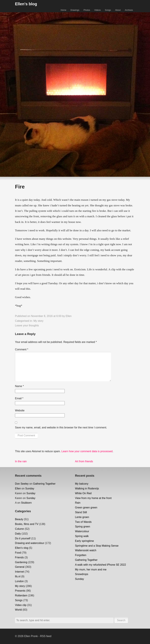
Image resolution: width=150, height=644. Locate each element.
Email (19, 398)
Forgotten (81, 555)
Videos (98, 10)
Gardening (21, 562)
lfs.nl (18, 576)
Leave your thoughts (27, 325)
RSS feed (46, 636)
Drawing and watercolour (30, 543)
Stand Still (81, 512)
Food (18, 553)
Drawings (75, 10)
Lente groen (82, 517)
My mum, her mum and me (91, 570)
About (118, 10)
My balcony (82, 484)
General (20, 567)
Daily (18, 534)
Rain (78, 503)
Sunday (30, 488)
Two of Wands (83, 522)
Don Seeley (22, 484)
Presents (20, 591)
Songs (108, 10)
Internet (19, 572)
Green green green (86, 508)
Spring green (83, 527)
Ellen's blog (26, 4)
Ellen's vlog (22, 548)
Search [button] (121, 620)
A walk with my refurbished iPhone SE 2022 (101, 565)
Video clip (21, 605)
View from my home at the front (93, 498)
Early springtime (85, 541)
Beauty (19, 519)
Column (20, 529)
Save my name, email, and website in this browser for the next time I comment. (61, 427)
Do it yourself (23, 538)
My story (38, 321)
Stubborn (26, 503)
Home (63, 10)
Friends (19, 557)
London (19, 581)
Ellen (69, 316)
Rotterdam (21, 595)
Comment (22, 349)
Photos (87, 10)
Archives (129, 10)
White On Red (83, 493)
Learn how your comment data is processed (87, 451)
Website (20, 410)
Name (19, 386)
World (18, 610)
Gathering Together (44, 484)
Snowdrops (82, 574)
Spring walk (82, 536)
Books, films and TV (27, 524)
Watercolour (82, 531)
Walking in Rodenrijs (87, 488)
